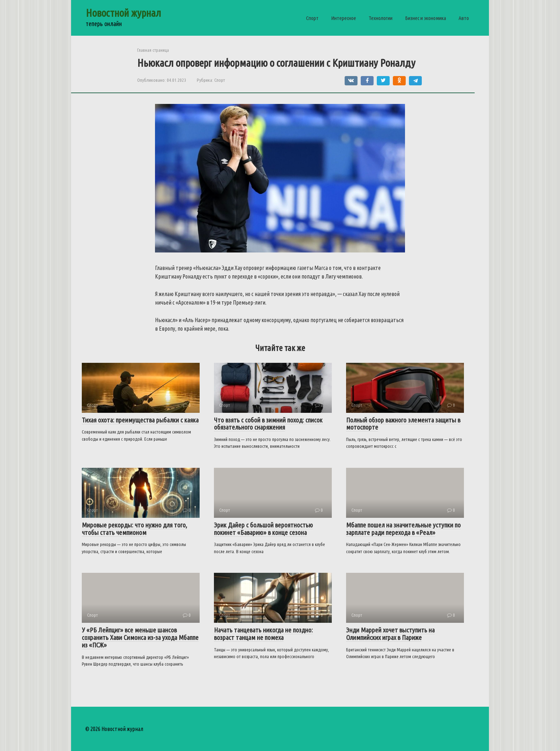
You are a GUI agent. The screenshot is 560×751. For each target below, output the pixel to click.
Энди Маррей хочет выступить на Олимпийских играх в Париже (390, 634)
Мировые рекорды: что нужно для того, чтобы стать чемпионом (134, 529)
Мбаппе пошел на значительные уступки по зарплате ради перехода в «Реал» (403, 529)
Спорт (312, 18)
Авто (464, 18)
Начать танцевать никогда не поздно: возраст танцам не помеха (263, 634)
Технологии (381, 18)
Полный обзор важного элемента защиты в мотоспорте (403, 424)
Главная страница (153, 50)
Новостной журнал (123, 13)
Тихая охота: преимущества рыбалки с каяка (140, 420)
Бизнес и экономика (426, 18)
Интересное (344, 18)
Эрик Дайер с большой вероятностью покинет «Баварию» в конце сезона (263, 529)
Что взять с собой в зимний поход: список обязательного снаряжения (268, 424)
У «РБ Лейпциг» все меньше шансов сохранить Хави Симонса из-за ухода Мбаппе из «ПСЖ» (140, 637)
